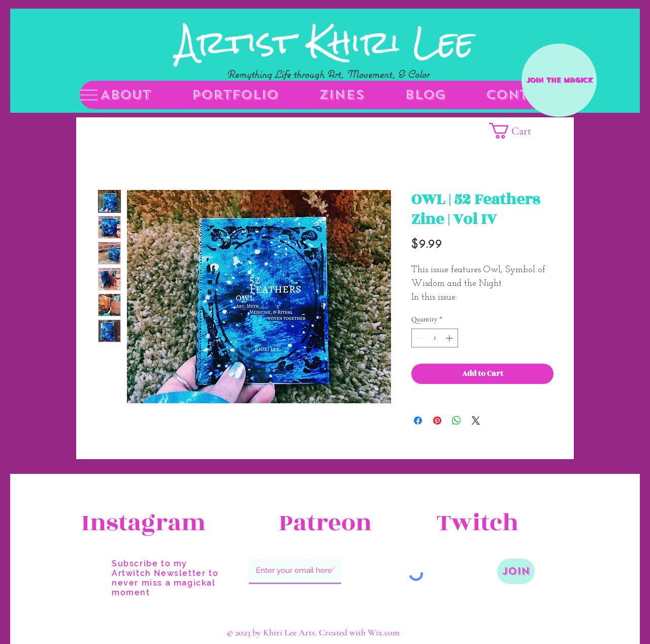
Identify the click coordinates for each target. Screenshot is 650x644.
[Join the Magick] (559, 80)
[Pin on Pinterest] (437, 421)
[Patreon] (325, 523)
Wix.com (384, 632)
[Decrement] (419, 338)
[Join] (516, 571)
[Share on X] (476, 421)
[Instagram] (143, 523)
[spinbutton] (435, 338)
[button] (89, 95)
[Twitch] (499, 523)
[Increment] (450, 338)
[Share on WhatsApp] (457, 421)
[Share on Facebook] (418, 421)
